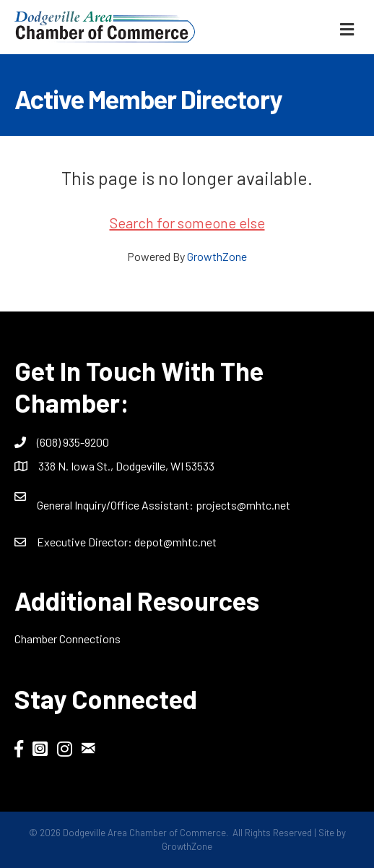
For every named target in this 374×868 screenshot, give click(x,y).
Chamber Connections (68, 639)
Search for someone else (187, 223)
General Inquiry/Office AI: (116, 505)
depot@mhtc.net (175, 542)
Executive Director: (86, 542)
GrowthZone (217, 256)
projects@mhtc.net (243, 505)
